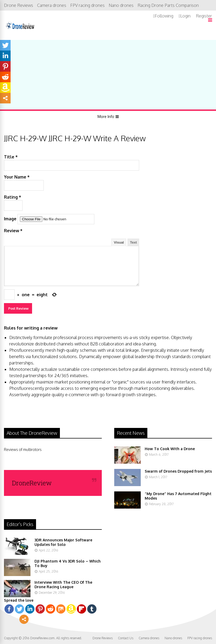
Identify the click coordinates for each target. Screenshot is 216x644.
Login (185, 16)
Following (164, 16)
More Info (106, 117)
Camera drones (52, 5)
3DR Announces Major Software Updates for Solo (63, 542)
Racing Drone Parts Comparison (168, 5)
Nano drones (121, 5)
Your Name (17, 177)
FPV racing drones (87, 5)
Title (11, 157)
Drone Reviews (19, 5)
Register (204, 16)
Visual (119, 242)
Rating (13, 197)
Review (13, 231)
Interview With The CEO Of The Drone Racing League (63, 584)
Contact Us (126, 638)
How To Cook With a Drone (170, 449)
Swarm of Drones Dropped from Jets (178, 471)
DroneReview (32, 483)
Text (133, 242)
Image (10, 219)
